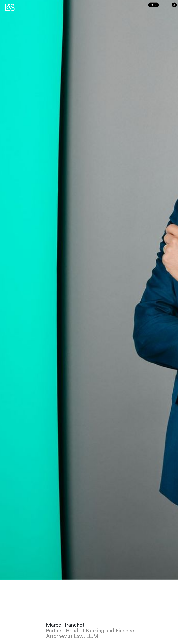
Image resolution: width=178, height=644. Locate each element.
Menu (158, 6)
